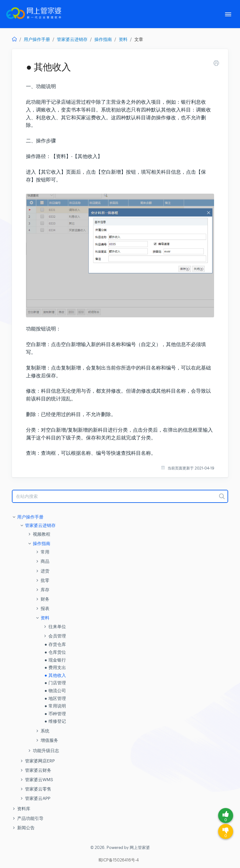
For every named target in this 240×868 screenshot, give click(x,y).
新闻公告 (26, 828)
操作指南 (103, 39)
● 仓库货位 (55, 652)
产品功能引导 (30, 818)
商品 (45, 561)
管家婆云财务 (38, 770)
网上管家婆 (140, 848)
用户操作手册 (37, 39)
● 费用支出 (55, 667)
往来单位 (57, 627)
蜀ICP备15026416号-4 (118, 860)
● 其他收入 (55, 675)
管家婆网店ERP (40, 761)
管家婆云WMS (39, 780)
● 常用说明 (55, 706)
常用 (45, 552)
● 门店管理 (55, 683)
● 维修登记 (55, 721)
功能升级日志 (46, 751)
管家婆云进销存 (72, 39)
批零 (45, 580)
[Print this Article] (216, 64)
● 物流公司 (55, 691)
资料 (123, 39)
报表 (45, 608)
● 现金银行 (55, 660)
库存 (45, 590)
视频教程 (42, 534)
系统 (45, 731)
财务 (45, 599)
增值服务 (49, 740)
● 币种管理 (55, 714)
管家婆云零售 (38, 789)
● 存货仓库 (55, 644)
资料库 (24, 809)
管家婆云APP (38, 798)
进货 (45, 571)
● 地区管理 (55, 698)
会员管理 (57, 636)
